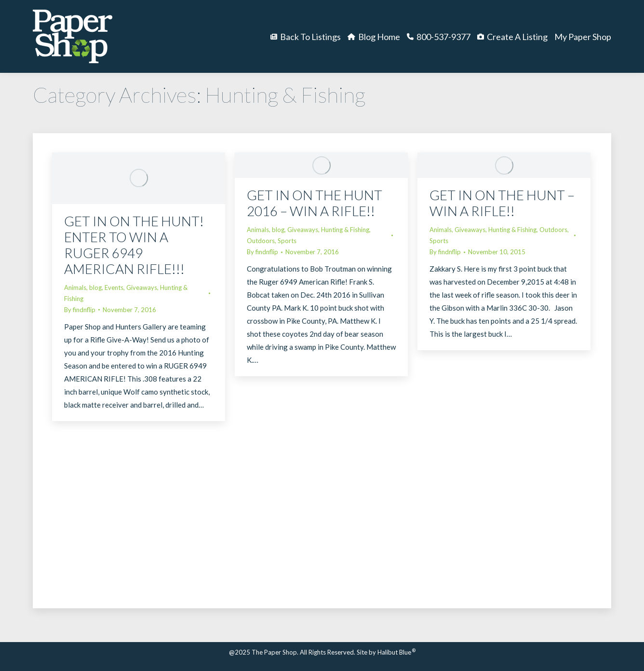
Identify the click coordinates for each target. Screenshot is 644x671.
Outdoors (261, 241)
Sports (287, 241)
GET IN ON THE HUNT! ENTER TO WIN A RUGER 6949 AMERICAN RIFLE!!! (134, 245)
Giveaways (142, 288)
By (80, 310)
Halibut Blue (396, 652)
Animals (75, 288)
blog (95, 288)
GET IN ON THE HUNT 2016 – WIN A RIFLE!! (315, 203)
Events (114, 288)
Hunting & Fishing (345, 230)
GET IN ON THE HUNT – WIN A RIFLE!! (502, 203)
